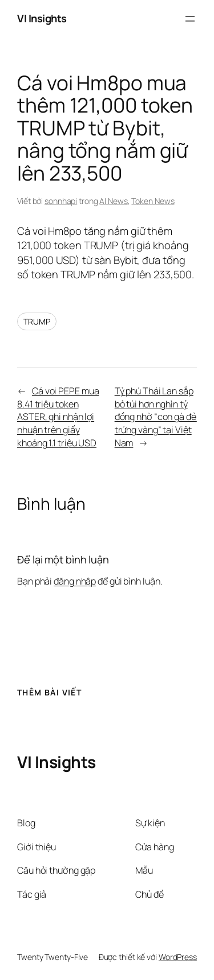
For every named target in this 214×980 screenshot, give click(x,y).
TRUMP (37, 321)
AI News (113, 201)
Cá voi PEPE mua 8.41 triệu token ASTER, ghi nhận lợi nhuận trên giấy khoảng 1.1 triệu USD (58, 417)
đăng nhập (75, 581)
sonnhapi (61, 201)
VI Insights (42, 18)
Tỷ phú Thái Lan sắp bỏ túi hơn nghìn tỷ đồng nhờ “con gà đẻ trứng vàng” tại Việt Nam (156, 417)
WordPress (178, 957)
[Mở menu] (190, 19)
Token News (153, 201)
